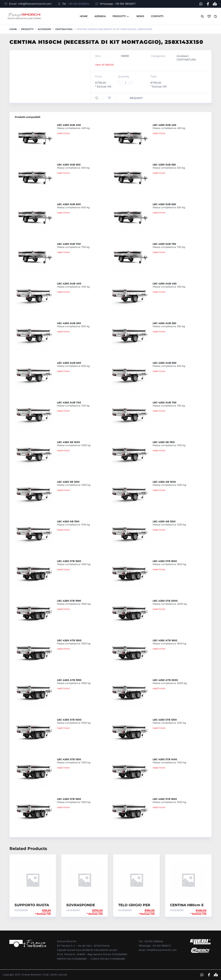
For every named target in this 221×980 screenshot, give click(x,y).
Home (84, 16)
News (140, 16)
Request (136, 98)
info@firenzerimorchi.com (35, 4)
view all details (104, 65)
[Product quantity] (127, 83)
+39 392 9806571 (125, 4)
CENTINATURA (64, 29)
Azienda (100, 16)
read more (63, 133)
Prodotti (119, 16)
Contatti (157, 16)
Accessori (44, 29)
